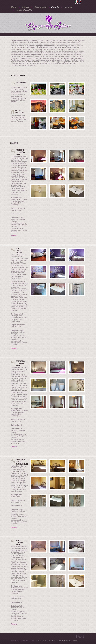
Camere (55, 7)
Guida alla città (24, 10)
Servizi (25, 7)
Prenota (14, 236)
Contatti (68, 7)
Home (14, 7)
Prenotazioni (40, 7)
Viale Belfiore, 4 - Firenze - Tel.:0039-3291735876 (58, 641)
